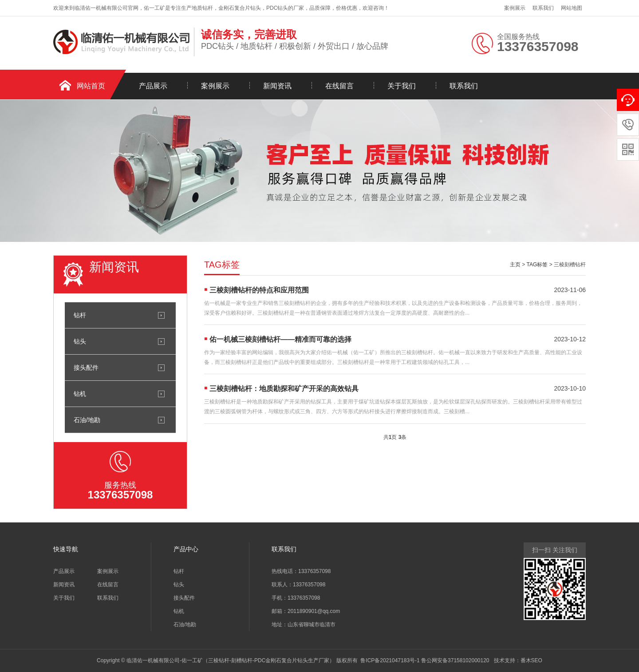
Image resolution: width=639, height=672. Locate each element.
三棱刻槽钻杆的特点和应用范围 (259, 290)
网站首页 (91, 86)
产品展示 (153, 86)
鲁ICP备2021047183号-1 (390, 660)
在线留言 (339, 86)
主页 (515, 265)
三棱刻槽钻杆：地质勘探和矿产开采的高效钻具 (284, 389)
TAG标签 (537, 265)
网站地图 (572, 8)
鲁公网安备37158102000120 (455, 660)
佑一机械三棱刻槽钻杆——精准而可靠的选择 (280, 339)
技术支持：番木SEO (518, 660)
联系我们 (543, 8)
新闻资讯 (277, 86)
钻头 (80, 341)
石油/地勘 (87, 420)
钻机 (80, 394)
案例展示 (515, 8)
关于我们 (402, 86)
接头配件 (86, 368)
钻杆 (80, 315)
